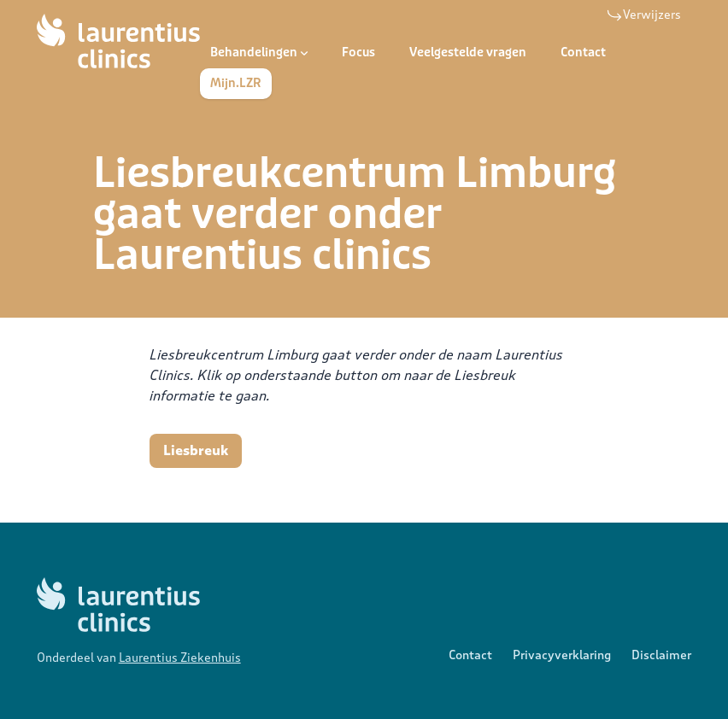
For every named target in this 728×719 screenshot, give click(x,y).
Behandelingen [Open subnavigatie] (259, 53)
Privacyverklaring (562, 655)
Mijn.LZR (236, 83)
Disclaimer (661, 655)
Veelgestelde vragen (468, 53)
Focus (358, 53)
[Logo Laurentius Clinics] (118, 41)
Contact (583, 53)
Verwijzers (643, 15)
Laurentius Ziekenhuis (180, 658)
